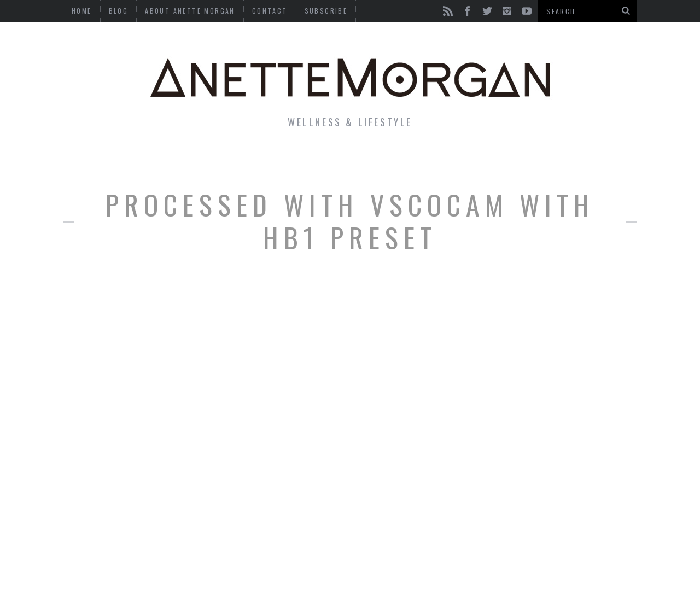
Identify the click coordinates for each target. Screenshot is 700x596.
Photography (557, 161)
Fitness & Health (244, 161)
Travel (481, 161)
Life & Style (141, 161)
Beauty (332, 161)
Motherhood (407, 161)
